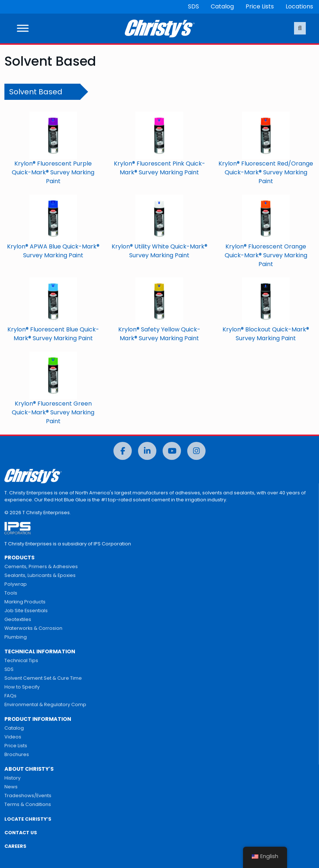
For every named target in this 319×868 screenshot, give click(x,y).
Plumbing (16, 637)
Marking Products (25, 602)
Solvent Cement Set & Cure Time (43, 678)
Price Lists (260, 6)
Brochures (17, 754)
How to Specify (22, 687)
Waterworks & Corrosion (33, 628)
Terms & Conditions (28, 804)
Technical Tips (21, 660)
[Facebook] (123, 451)
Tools (11, 593)
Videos (13, 737)
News (11, 787)
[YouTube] (172, 451)
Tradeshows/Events (28, 796)
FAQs (10, 696)
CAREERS (15, 846)
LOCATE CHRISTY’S (28, 819)
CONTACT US (21, 833)
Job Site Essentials (26, 611)
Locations (299, 6)
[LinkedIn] (147, 451)
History (12, 778)
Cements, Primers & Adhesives (41, 566)
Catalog (222, 6)
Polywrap (16, 584)
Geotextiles (18, 619)
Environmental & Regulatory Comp (45, 704)
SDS (193, 6)
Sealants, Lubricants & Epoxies (40, 575)
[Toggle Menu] (23, 28)
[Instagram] (196, 451)
